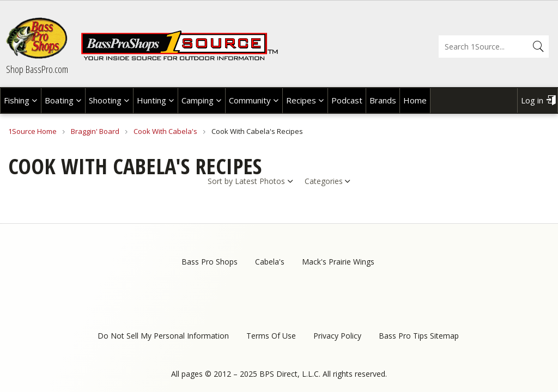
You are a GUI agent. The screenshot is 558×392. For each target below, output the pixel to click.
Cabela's (270, 262)
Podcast (347, 100)
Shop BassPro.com (37, 69)
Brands (383, 100)
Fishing (17, 100)
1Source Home (32, 131)
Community (250, 100)
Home (415, 100)
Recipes (301, 100)
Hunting (151, 100)
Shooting (105, 100)
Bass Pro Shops (210, 262)
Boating (59, 100)
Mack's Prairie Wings (338, 262)
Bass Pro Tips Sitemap (419, 336)
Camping (198, 100)
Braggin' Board (95, 131)
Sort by (220, 181)
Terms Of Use (271, 336)
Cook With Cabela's (165, 131)
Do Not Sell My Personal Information (163, 336)
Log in (532, 100)
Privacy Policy (337, 336)
